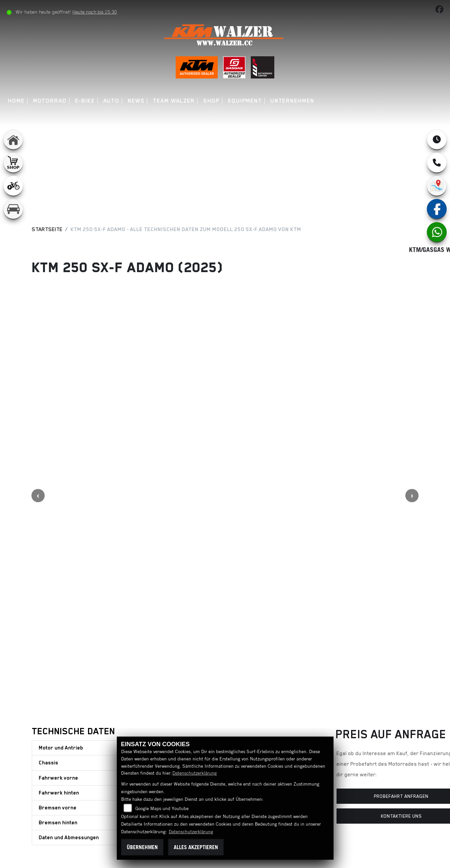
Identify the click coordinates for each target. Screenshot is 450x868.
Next (412, 414)
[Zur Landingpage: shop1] (13, 163)
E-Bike (86, 101)
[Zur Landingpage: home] (13, 139)
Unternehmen (293, 101)
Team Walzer (175, 101)
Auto (112, 101)
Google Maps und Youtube (162, 808)
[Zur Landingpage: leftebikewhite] (13, 186)
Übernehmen (142, 847)
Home (17, 101)
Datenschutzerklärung (195, 773)
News (137, 101)
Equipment (246, 101)
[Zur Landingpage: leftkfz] (13, 209)
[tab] (177, 585)
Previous (38, 414)
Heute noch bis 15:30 (96, 12)
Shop (213, 101)
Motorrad (51, 101)
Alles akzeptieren (196, 847)
